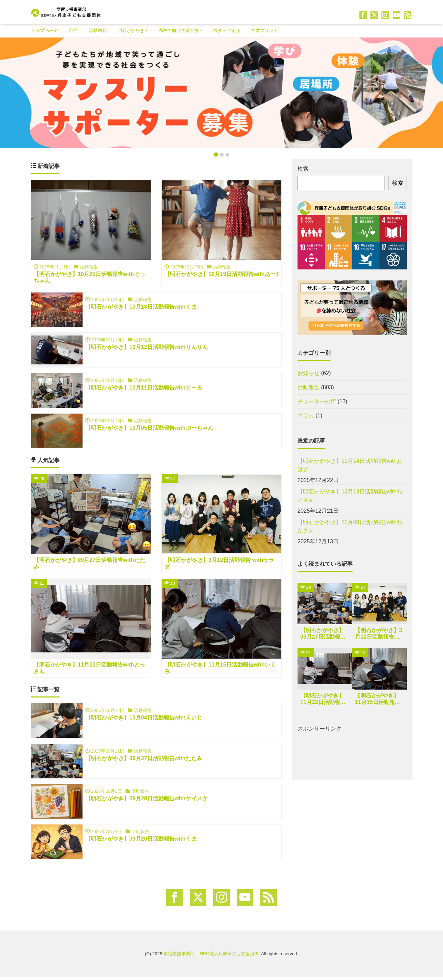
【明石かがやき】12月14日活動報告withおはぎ (350, 465)
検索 (303, 169)
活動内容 (98, 30)
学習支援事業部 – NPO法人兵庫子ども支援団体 (211, 957)
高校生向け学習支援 (179, 30)
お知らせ (309, 373)
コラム (306, 416)
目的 (73, 30)
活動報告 (309, 387)
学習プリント (264, 30)
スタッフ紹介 (227, 30)
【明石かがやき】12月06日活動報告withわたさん (350, 526)
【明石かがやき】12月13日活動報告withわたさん (350, 496)
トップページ (44, 30)
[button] (33, 93)
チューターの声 (317, 401)
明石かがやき (131, 30)
